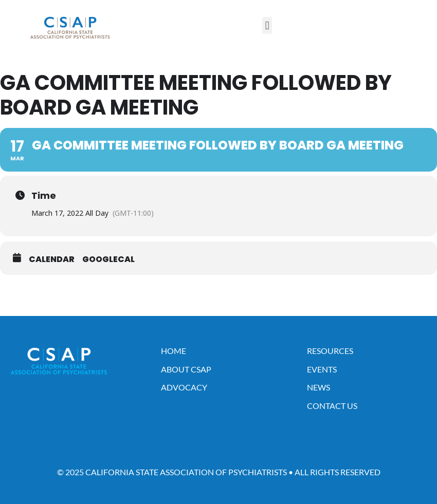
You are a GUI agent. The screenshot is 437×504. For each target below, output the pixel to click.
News (318, 387)
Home (174, 351)
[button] (267, 25)
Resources (330, 351)
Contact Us (332, 406)
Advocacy (184, 387)
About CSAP (186, 369)
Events (322, 369)
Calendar (52, 259)
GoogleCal (108, 259)
